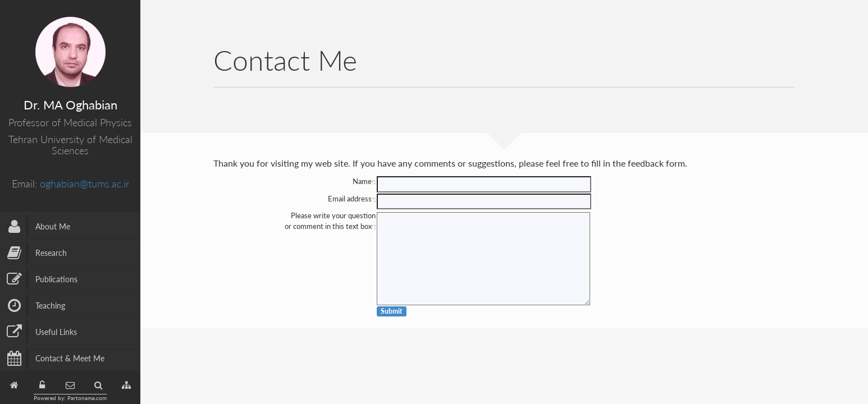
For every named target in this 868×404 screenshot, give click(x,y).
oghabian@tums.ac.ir (84, 183)
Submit (392, 311)
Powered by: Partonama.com (70, 398)
